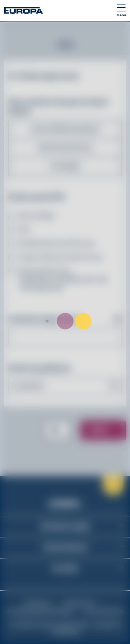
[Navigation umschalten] (121, 10)
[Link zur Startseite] (24, 10)
